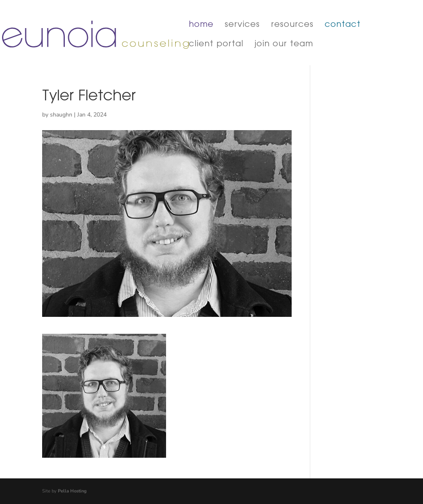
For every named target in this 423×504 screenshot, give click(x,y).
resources (292, 25)
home (201, 25)
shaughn (61, 115)
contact (343, 25)
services (242, 25)
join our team (284, 45)
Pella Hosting (72, 491)
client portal (216, 45)
